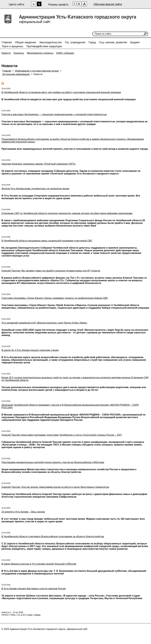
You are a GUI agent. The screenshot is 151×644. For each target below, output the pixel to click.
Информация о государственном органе (37, 71)
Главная (7, 42)
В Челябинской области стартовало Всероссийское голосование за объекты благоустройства (53, 536)
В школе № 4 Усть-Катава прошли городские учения (30, 350)
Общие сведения (26, 42)
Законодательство (51, 42)
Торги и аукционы (12, 46)
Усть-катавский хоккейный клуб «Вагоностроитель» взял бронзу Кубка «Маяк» (44, 323)
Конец (37, 615)
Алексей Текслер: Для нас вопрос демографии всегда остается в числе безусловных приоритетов (55, 487)
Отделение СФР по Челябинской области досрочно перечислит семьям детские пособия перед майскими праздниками (67, 213)
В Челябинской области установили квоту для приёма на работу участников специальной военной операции (61, 92)
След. (30, 615)
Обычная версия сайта (108, 4)
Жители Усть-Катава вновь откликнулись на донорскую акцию (35, 189)
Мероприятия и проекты (40, 53)
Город (92, 42)
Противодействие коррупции (44, 46)
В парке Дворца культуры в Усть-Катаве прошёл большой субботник (39, 564)
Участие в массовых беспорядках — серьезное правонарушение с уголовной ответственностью (54, 114)
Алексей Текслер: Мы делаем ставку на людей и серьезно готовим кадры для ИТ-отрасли (51, 271)
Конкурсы (19, 53)
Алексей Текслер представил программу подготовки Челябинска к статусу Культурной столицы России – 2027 (62, 435)
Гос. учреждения (75, 42)
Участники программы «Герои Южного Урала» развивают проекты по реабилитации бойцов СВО (55, 298)
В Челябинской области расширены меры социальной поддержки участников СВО (47, 241)
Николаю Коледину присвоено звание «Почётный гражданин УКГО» (39, 164)
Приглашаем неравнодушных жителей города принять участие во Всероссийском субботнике (53, 462)
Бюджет (135, 42)
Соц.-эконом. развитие (113, 42)
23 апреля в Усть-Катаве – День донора (23, 512)
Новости (6, 53)
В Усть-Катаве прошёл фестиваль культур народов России (34, 589)
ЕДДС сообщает (65, 53)
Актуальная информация (16, 74)
